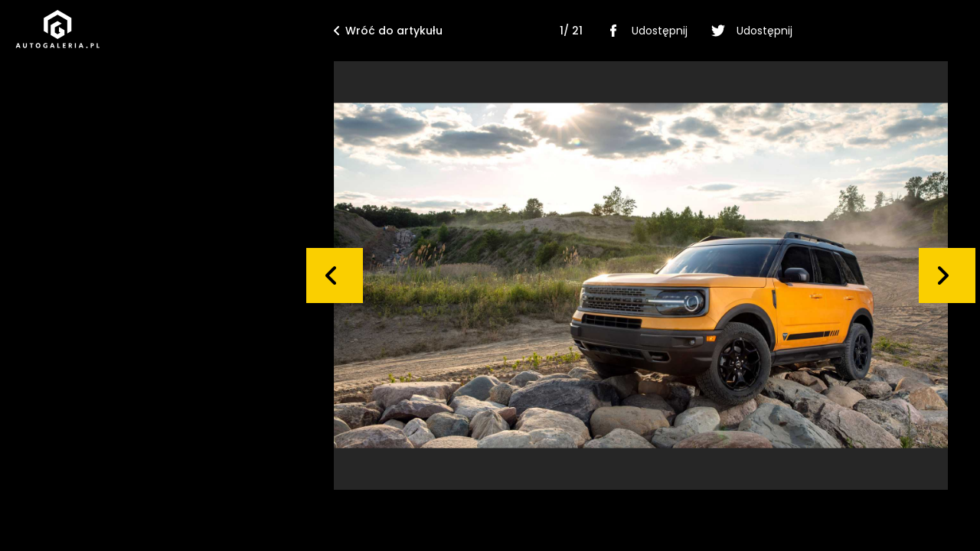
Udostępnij (644, 31)
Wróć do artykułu (388, 31)
